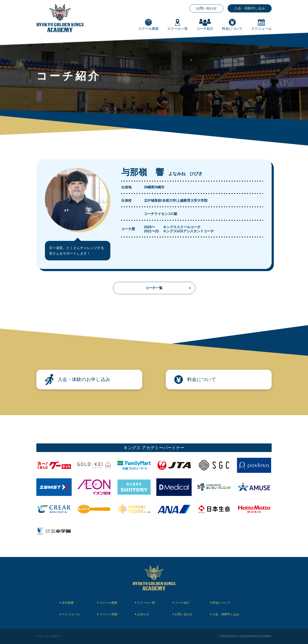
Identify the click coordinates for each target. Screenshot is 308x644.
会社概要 (68, 603)
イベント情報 (108, 614)
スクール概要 (108, 603)
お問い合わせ (206, 8)
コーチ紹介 (182, 603)
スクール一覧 (146, 603)
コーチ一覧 (154, 288)
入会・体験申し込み (250, 8)
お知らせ (143, 614)
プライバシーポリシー (49, 636)
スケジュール (71, 614)
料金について (221, 603)
